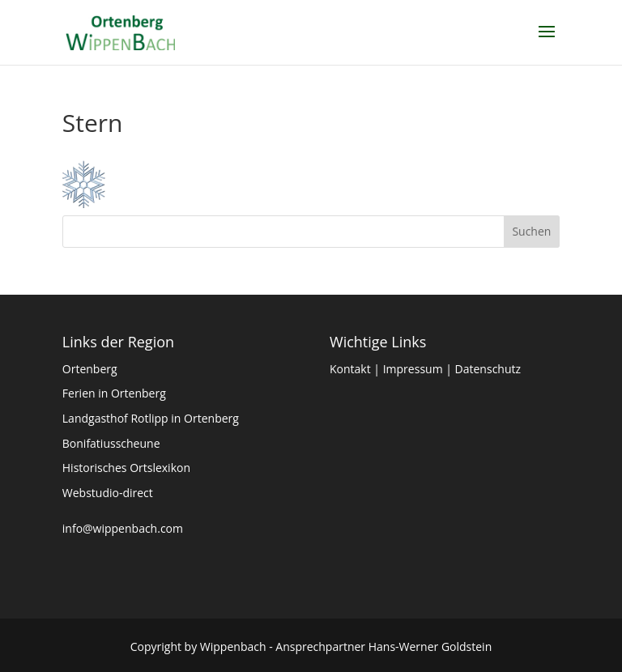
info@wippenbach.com (123, 528)
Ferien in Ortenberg (114, 393)
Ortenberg (90, 369)
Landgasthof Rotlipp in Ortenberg (151, 418)
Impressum (413, 369)
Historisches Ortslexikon (126, 468)
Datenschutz (488, 369)
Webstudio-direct (108, 493)
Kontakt (350, 369)
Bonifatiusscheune (111, 443)
